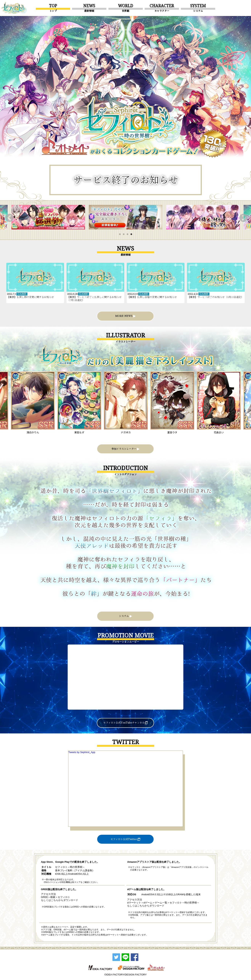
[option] (48, 217)
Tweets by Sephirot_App (82, 752)
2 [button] (125, 235)
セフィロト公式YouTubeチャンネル (125, 723)
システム (125, 616)
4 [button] (132, 235)
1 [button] (121, 235)
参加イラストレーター (125, 449)
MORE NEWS (125, 316)
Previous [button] (9, 217)
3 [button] (128, 235)
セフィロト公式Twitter (125, 839)
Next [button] (242, 217)
